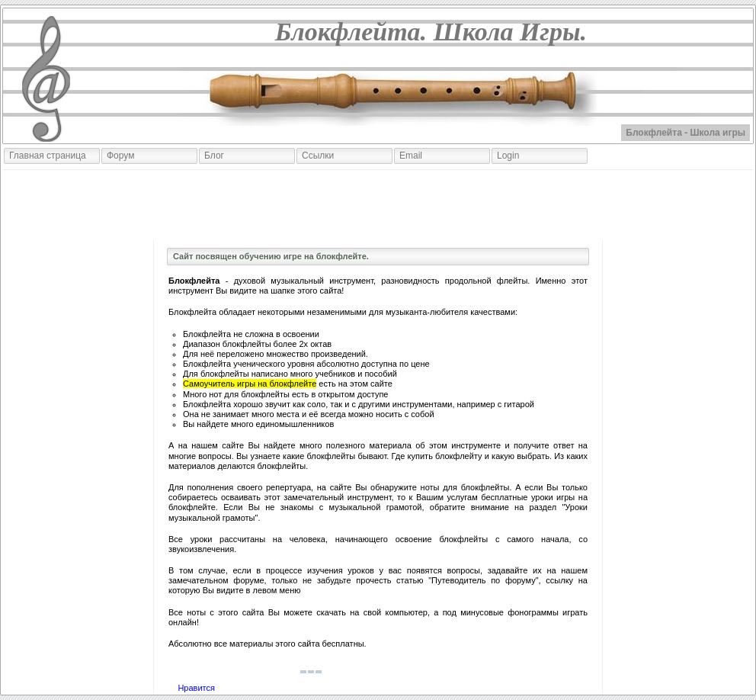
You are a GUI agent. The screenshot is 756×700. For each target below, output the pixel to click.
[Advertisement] (378, 205)
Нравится (196, 688)
